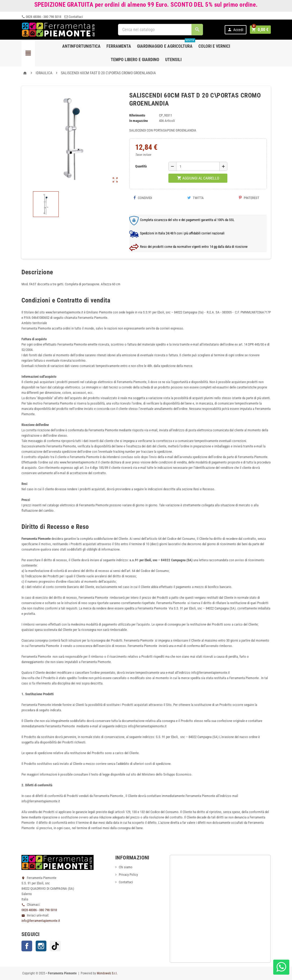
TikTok (55, 946)
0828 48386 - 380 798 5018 (41, 17)
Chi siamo (126, 867)
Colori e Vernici (214, 46)
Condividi (143, 198)
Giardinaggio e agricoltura (166, 44)
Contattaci (74, 17)
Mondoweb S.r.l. (107, 973)
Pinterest (249, 198)
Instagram (41, 946)
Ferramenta (119, 46)
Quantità (141, 166)
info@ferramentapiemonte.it (41, 921)
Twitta (195, 198)
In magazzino (138, 121)
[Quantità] (198, 166)
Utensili (173, 60)
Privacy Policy (128, 875)
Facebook (27, 946)
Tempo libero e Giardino (135, 60)
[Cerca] (161, 30)
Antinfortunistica (81, 46)
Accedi (236, 30)
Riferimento (137, 115)
